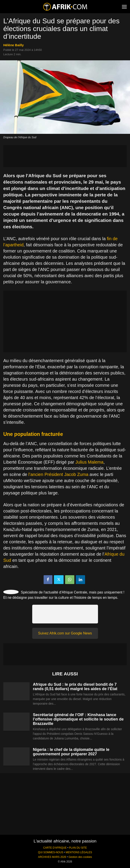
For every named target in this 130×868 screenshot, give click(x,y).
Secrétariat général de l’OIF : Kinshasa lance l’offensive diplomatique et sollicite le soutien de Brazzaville (78, 719)
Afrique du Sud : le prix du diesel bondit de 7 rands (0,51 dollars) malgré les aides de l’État (75, 687)
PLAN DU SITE (78, 848)
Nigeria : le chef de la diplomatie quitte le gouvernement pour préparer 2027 (71, 752)
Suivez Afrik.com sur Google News (65, 633)
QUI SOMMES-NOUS (51, 852)
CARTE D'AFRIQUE (55, 848)
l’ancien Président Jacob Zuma (58, 474)
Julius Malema (89, 462)
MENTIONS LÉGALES (79, 852)
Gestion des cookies (80, 857)
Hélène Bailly (13, 45)
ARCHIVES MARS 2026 (52, 857)
